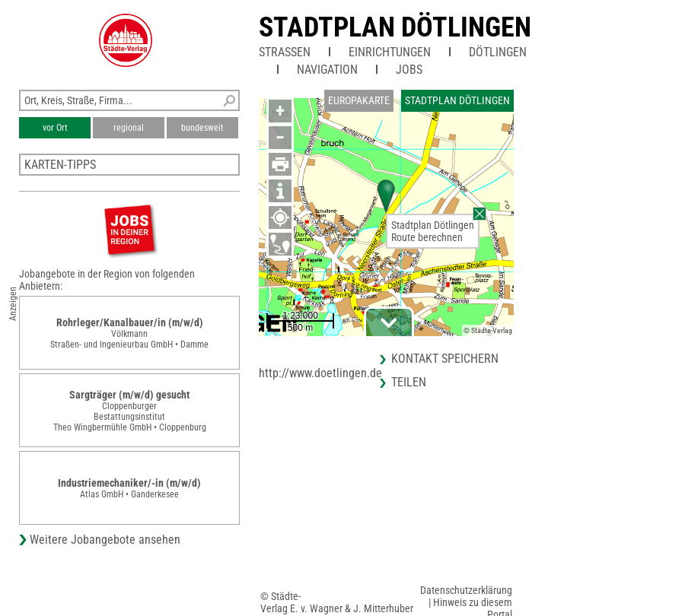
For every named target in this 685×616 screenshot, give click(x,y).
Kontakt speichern (445, 359)
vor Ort (55, 128)
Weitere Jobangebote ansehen (105, 540)
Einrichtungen (390, 52)
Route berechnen (427, 237)
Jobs (409, 70)
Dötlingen (498, 52)
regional (129, 128)
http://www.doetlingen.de (320, 373)
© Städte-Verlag (488, 330)
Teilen (409, 382)
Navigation (327, 70)
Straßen (285, 52)
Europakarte (359, 100)
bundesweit (202, 128)
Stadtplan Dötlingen (395, 27)
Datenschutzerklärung (466, 590)
